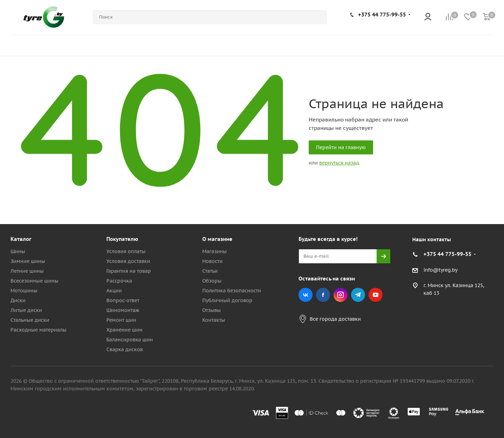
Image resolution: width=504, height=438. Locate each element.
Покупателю (122, 239)
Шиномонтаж (123, 310)
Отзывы (212, 310)
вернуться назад (339, 163)
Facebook (323, 295)
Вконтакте (306, 295)
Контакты (214, 320)
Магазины (215, 251)
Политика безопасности (232, 291)
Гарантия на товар (129, 271)
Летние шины (27, 271)
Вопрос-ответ (123, 300)
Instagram (341, 295)
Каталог (21, 239)
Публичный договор (227, 300)
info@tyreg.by (440, 270)
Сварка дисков (125, 349)
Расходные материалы (38, 330)
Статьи (210, 271)
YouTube (376, 295)
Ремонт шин (121, 320)
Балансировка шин (130, 340)
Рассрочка (119, 281)
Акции (114, 291)
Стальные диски (30, 320)
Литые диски (26, 310)
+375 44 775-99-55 (382, 15)
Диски (18, 300)
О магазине (217, 239)
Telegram (358, 295)
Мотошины (24, 291)
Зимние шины (28, 261)
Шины (18, 251)
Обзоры (212, 281)
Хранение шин (124, 330)
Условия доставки (128, 261)
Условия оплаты (126, 251)
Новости (212, 261)
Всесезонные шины (34, 281)
